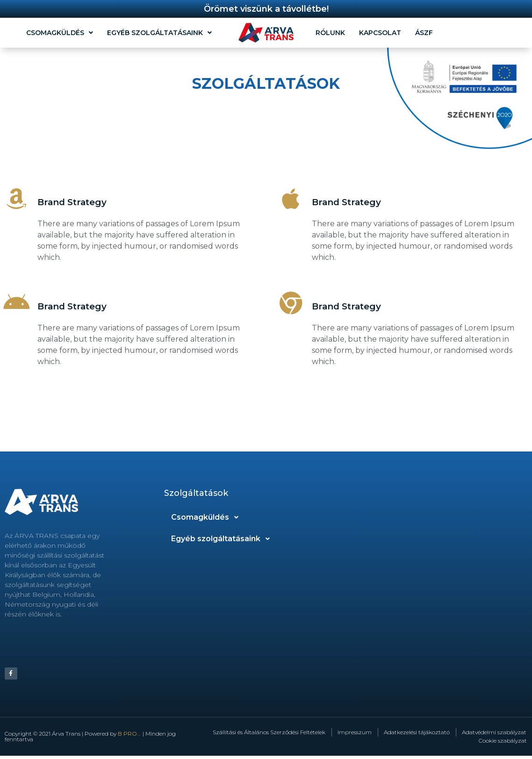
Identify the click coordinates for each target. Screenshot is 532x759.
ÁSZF (424, 33)
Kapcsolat (380, 33)
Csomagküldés (60, 33)
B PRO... (129, 737)
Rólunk (330, 33)
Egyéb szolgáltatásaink (159, 33)
